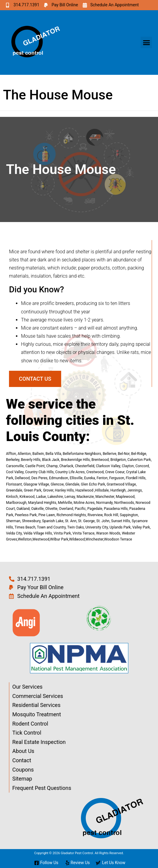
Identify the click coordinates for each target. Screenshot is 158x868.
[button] (146, 42)
